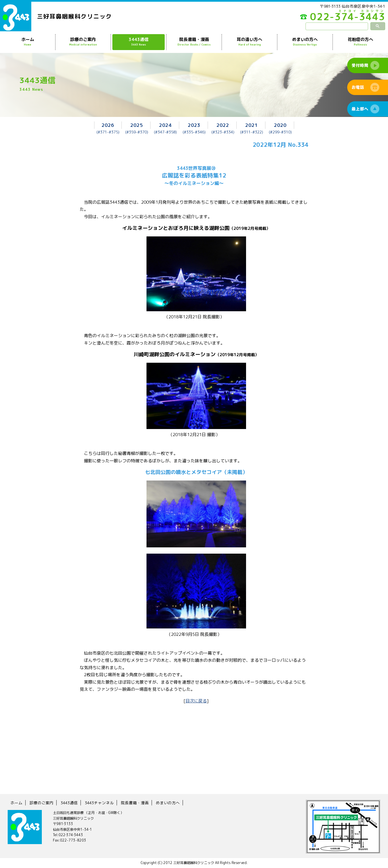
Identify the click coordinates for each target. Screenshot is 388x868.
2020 (280, 125)
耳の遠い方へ (249, 42)
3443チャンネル (99, 803)
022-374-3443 (343, 18)
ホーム (28, 42)
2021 (251, 125)
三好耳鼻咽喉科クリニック (75, 16)
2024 (165, 125)
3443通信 (139, 42)
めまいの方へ (305, 42)
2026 (108, 125)
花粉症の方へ (360, 42)
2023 (194, 125)
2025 (137, 125)
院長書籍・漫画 (194, 42)
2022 (223, 125)
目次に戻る (196, 701)
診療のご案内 (83, 42)
